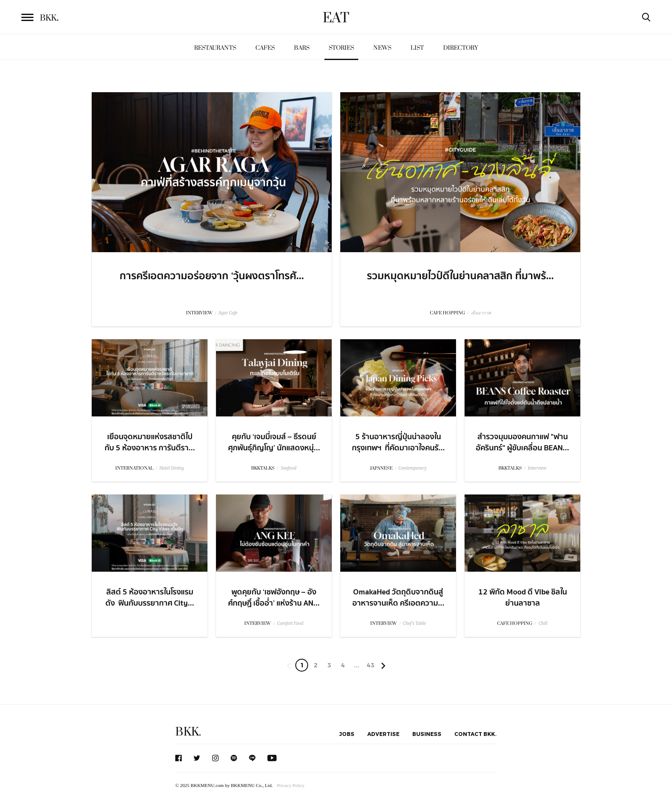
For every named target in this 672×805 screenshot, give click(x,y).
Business (427, 734)
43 (370, 665)
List (417, 48)
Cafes (265, 48)
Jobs (347, 734)
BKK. (188, 732)
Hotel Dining (172, 468)
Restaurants (215, 48)
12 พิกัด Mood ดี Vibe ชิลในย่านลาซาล (523, 597)
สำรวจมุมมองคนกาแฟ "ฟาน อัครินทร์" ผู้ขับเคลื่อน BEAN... (522, 442)
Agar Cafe (228, 313)
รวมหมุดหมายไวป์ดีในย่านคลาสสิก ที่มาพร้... (460, 276)
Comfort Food (290, 623)
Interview (537, 468)
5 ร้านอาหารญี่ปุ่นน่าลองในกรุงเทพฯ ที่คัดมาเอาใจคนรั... (398, 442)
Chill (543, 623)
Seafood (288, 468)
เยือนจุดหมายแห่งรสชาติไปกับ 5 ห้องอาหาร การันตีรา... (150, 442)
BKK (49, 18)
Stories (341, 48)
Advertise (383, 734)
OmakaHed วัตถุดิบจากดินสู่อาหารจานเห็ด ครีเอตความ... (398, 597)
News (382, 48)
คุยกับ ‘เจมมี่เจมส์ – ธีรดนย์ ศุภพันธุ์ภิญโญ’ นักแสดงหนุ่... (274, 442)
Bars (302, 48)
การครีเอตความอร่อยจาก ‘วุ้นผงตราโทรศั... (212, 276)
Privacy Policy (291, 785)
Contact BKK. (475, 734)
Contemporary (413, 468)
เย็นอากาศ (481, 313)
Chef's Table (414, 623)
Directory (461, 48)
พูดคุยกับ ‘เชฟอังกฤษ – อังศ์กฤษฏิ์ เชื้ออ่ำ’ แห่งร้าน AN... (274, 597)
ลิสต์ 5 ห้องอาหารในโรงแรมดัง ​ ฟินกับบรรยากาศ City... (150, 597)
